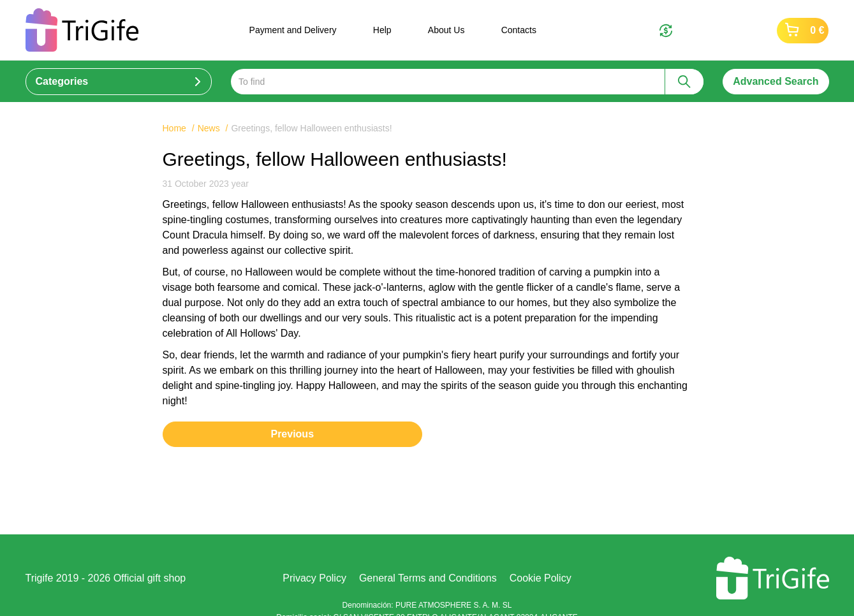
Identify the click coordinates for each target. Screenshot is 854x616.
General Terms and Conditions (428, 578)
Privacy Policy (314, 578)
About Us (446, 30)
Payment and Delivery (293, 30)
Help (382, 30)
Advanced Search (776, 81)
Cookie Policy (541, 578)
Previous (292, 434)
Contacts (519, 30)
